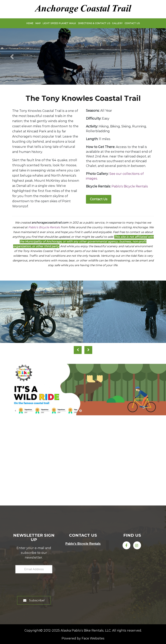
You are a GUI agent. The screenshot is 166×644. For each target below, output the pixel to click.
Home (30, 23)
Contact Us (132, 23)
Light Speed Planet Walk (59, 23)
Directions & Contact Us (94, 23)
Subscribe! (34, 600)
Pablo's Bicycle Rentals (130, 186)
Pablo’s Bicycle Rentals (44, 227)
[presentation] (37, 584)
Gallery (117, 23)
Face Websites (93, 638)
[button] (12, 56)
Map (38, 23)
